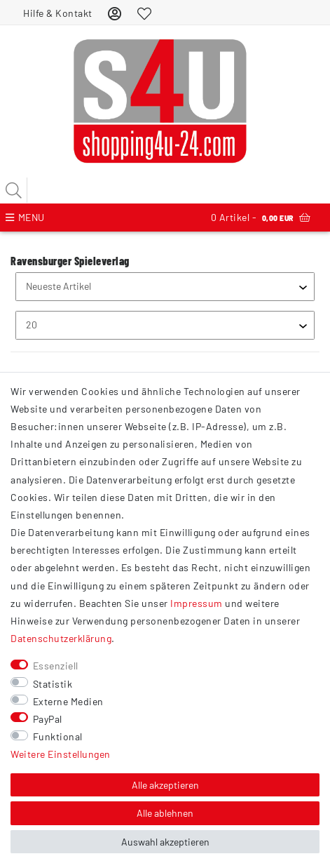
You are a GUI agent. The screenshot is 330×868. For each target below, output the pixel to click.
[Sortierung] (165, 287)
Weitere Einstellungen (61, 754)
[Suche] (14, 190)
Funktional (58, 736)
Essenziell (56, 666)
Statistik (53, 684)
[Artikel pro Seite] (165, 325)
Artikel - (261, 218)
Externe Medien (68, 701)
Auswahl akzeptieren (165, 842)
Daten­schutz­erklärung (61, 638)
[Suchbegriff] (165, 190)
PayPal (48, 719)
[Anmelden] (115, 13)
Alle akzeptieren (165, 785)
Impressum (197, 603)
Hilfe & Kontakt (58, 13)
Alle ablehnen (165, 813)
